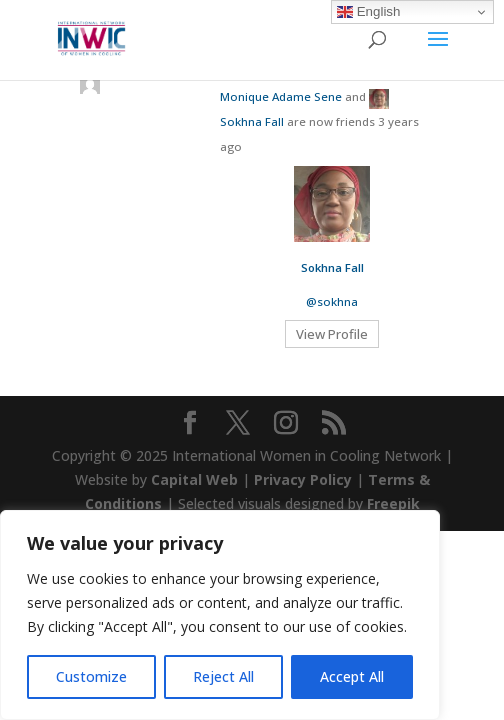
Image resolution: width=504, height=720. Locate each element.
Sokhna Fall (252, 121)
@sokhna (332, 301)
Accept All (352, 676)
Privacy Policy (303, 479)
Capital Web (194, 479)
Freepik (393, 503)
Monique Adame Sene (281, 96)
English (368, 12)
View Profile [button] (332, 334)
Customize (91, 676)
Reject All (223, 676)
